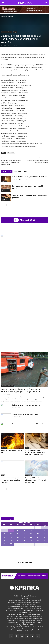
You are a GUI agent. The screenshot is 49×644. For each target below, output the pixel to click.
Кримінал (4, 448)
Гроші (27, 448)
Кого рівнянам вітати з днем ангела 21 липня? (28, 424)
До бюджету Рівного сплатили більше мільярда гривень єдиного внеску (35, 452)
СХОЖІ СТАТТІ (7, 172)
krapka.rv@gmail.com (19, 629)
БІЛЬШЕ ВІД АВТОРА (20, 172)
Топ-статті (4, 32)
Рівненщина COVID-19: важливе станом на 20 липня (38, 162)
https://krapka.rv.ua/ (24, 612)
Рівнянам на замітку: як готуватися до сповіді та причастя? (10, 480)
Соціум (15, 32)
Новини (10, 32)
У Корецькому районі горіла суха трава (25, 414)
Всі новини (7, 500)
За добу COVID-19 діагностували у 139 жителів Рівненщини (36, 480)
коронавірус (11, 153)
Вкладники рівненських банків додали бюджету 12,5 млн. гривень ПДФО (11, 163)
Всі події (25, 553)
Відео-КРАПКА (24, 220)
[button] (46, 3)
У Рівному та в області (7, 386)
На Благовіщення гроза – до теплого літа (26, 405)
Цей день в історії (5, 190)
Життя (3, 475)
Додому (3, 16)
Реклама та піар (25, 562)
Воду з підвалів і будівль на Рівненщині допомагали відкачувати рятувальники (20, 390)
